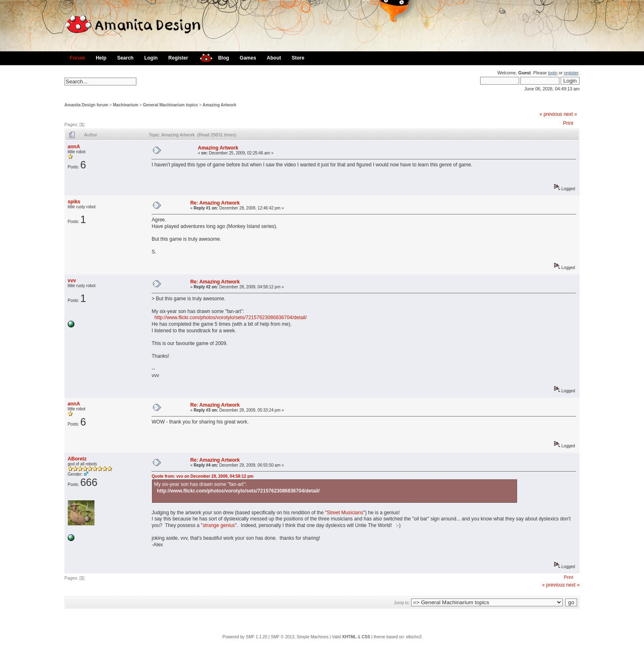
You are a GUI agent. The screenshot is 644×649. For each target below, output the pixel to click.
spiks (74, 202)
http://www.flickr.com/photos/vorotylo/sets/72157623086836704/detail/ (231, 318)
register (571, 73)
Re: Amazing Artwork (215, 203)
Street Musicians (345, 513)
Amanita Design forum (86, 105)
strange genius (219, 525)
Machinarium (126, 105)
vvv (72, 281)
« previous (551, 114)
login (553, 73)
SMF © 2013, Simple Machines (300, 637)
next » (570, 114)
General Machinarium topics (170, 105)
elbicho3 (414, 637)
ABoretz (77, 459)
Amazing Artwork (219, 105)
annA (74, 147)
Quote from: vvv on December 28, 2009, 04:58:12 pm (202, 476)
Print (568, 123)
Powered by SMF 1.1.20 (245, 637)
